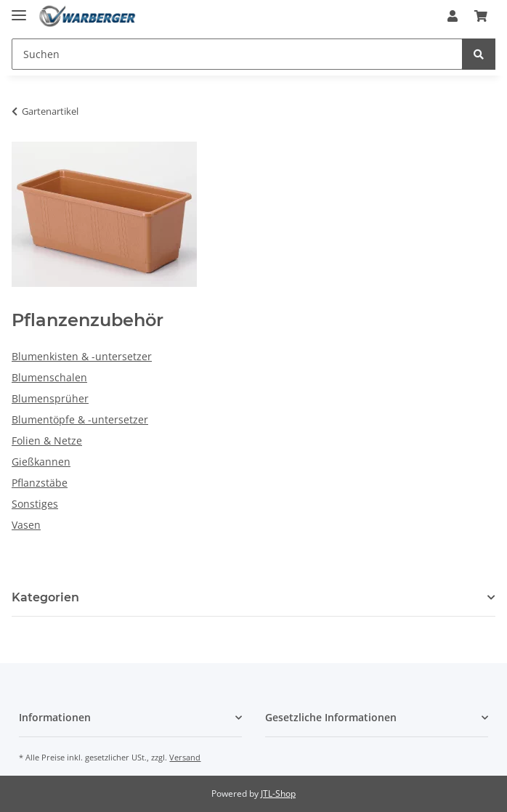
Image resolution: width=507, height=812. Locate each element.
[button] (453, 16)
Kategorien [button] (45, 597)
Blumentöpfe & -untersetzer (80, 419)
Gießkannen (41, 462)
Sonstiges (35, 504)
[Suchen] (237, 54)
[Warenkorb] (481, 16)
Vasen (26, 525)
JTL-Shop (278, 793)
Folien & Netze (47, 440)
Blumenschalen (49, 377)
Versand (185, 757)
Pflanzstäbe (40, 483)
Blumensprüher (50, 398)
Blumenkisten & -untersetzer (82, 356)
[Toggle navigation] (19, 9)
